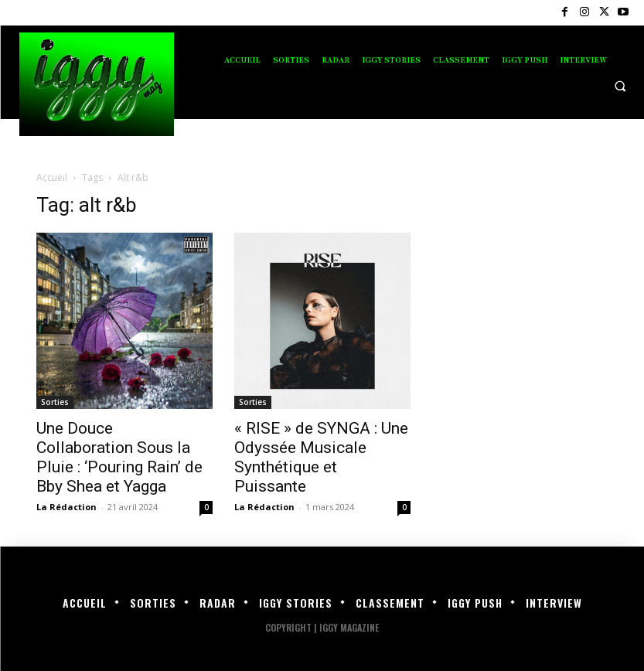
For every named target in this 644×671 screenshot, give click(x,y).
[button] (620, 86)
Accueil (52, 177)
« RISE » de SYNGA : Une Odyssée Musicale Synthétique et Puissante (321, 457)
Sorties (55, 402)
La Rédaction (66, 507)
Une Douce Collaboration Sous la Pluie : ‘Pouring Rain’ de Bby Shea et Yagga (119, 457)
